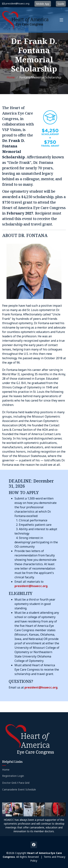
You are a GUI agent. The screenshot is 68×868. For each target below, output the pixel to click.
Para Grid (24, 783)
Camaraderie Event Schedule (19, 790)
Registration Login (13, 776)
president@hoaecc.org (17, 4)
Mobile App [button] (43, 4)
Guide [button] (61, 4)
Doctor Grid (9, 783)
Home (11, 77)
